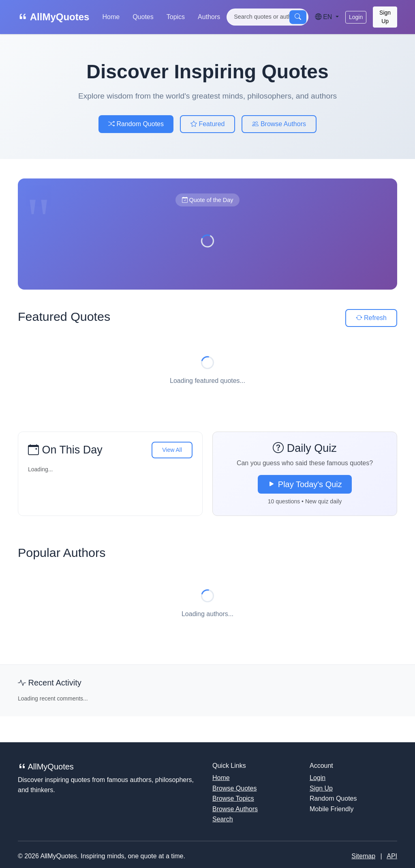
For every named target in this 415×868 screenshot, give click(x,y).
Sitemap (363, 856)
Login (356, 17)
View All (172, 450)
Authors (209, 17)
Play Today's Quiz (305, 484)
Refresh (371, 318)
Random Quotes (136, 124)
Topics (176, 17)
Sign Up (385, 17)
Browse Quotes (234, 788)
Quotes (143, 17)
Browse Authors (279, 124)
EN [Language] (324, 17)
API (392, 856)
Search (223, 819)
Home (111, 17)
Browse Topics (233, 798)
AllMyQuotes (53, 17)
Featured (207, 124)
